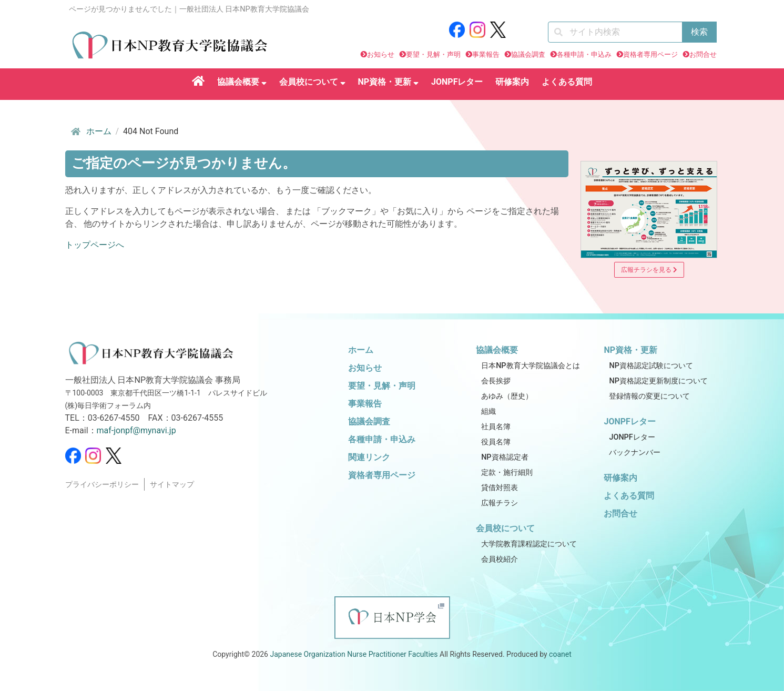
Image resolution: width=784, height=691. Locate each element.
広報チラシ (500, 503)
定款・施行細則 (507, 472)
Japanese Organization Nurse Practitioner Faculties (354, 654)
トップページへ (95, 245)
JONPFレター (457, 82)
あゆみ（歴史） (507, 396)
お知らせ (381, 54)
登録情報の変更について (649, 396)
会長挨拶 (496, 381)
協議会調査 (528, 54)
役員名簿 (496, 442)
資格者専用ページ (650, 54)
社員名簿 (496, 427)
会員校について (312, 82)
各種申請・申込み (584, 54)
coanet (560, 654)
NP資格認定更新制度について (658, 381)
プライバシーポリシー (102, 485)
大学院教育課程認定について (529, 544)
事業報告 (486, 54)
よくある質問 (567, 82)
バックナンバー (635, 453)
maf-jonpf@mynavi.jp (136, 430)
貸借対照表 (500, 488)
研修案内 (512, 82)
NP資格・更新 (389, 82)
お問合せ (703, 54)
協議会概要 (242, 82)
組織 (488, 411)
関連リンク (369, 457)
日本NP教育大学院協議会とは (530, 366)
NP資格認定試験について (651, 366)
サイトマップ (172, 485)
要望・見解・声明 (433, 54)
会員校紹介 (500, 559)
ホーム (90, 131)
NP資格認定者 (505, 457)
